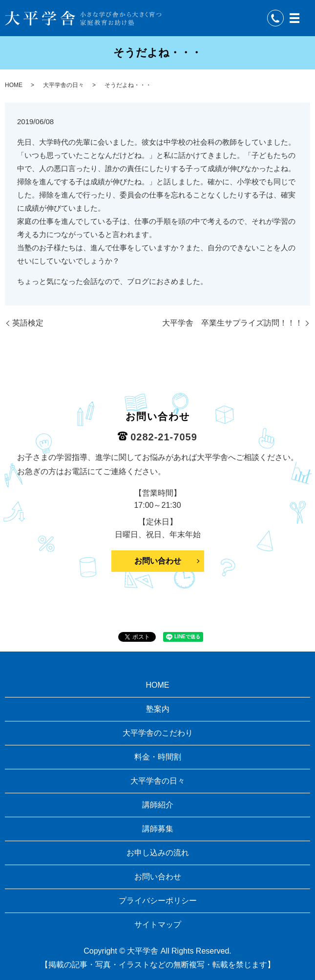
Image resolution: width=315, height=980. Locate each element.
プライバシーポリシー (158, 901)
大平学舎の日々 (63, 85)
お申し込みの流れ (158, 853)
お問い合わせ (158, 561)
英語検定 (28, 323)
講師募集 (158, 829)
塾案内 (158, 709)
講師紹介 (158, 805)
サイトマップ (158, 925)
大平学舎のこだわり (158, 733)
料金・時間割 (158, 757)
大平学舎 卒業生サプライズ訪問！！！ (232, 323)
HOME (14, 85)
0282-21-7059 (164, 437)
